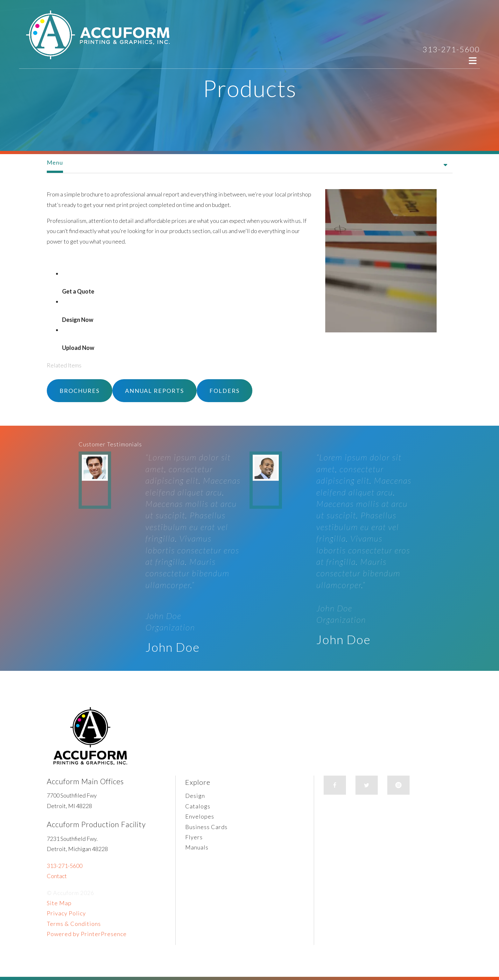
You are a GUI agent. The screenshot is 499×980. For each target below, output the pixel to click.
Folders (225, 391)
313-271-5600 (451, 49)
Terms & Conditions (74, 924)
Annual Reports (155, 391)
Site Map (59, 903)
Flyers (194, 837)
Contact (57, 876)
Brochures (80, 391)
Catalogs (198, 806)
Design (195, 796)
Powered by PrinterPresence (87, 934)
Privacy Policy (66, 913)
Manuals (197, 847)
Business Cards (206, 827)
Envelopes (200, 816)
